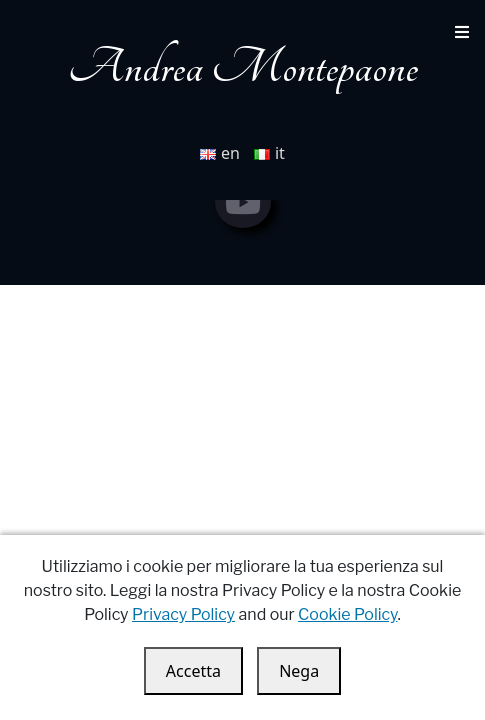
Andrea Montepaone (243, 67)
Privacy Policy (183, 614)
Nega (299, 671)
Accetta (193, 671)
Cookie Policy (347, 614)
